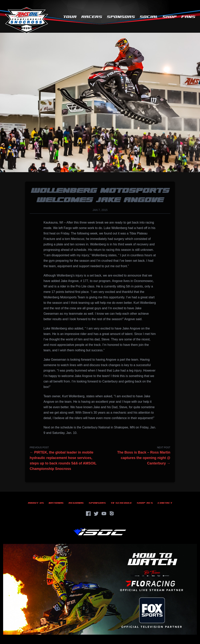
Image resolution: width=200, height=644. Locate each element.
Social (149, 17)
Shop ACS (145, 503)
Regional (76, 503)
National (56, 503)
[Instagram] (112, 514)
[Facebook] (88, 514)
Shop (170, 17)
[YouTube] (104, 514)
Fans (188, 17)
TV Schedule (121, 503)
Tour (70, 17)
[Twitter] (96, 514)
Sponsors (121, 17)
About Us (36, 503)
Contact (165, 503)
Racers (92, 17)
